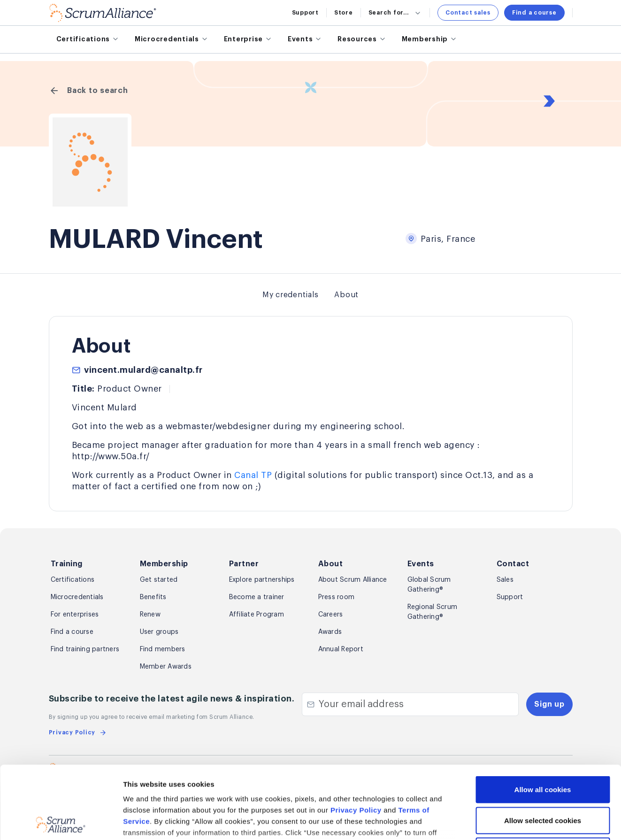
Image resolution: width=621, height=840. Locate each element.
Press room (337, 597)
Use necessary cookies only (543, 778)
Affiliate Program (257, 615)
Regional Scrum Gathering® (433, 612)
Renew (150, 615)
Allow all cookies (543, 717)
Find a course (534, 13)
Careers (331, 615)
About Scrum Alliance (353, 580)
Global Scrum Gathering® (429, 585)
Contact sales (468, 13)
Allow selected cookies (543, 748)
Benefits (153, 597)
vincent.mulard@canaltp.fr (143, 370)
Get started (159, 580)
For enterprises (75, 615)
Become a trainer (257, 597)
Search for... (395, 13)
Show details (498, 821)
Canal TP (253, 475)
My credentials (291, 295)
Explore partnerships (262, 580)
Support (305, 13)
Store (344, 13)
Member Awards (166, 667)
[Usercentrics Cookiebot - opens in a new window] (61, 822)
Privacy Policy (356, 737)
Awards (330, 632)
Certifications (73, 580)
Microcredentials (77, 597)
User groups (159, 632)
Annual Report (341, 649)
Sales (505, 580)
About (346, 295)
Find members (163, 649)
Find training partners (85, 649)
